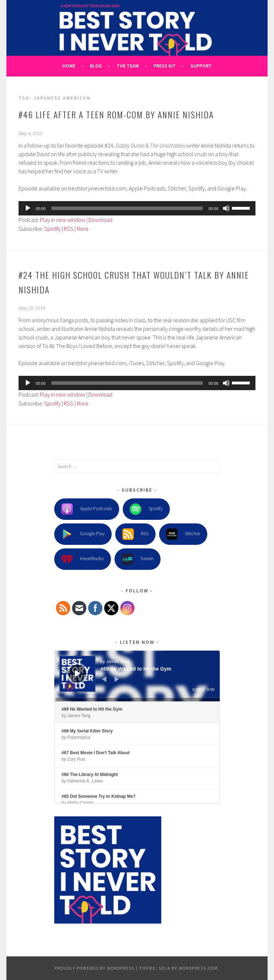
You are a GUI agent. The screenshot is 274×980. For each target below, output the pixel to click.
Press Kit (165, 66)
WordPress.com (198, 968)
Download (100, 220)
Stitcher (183, 534)
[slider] (127, 208)
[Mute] (226, 208)
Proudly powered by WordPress (95, 968)
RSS (69, 229)
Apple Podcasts (87, 509)
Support (201, 66)
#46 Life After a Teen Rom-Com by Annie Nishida (116, 114)
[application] (137, 208)
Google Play (83, 534)
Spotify (52, 229)
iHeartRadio (83, 559)
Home (69, 66)
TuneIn (138, 559)
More (83, 229)
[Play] (28, 208)
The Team (128, 66)
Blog (96, 66)
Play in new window (63, 220)
